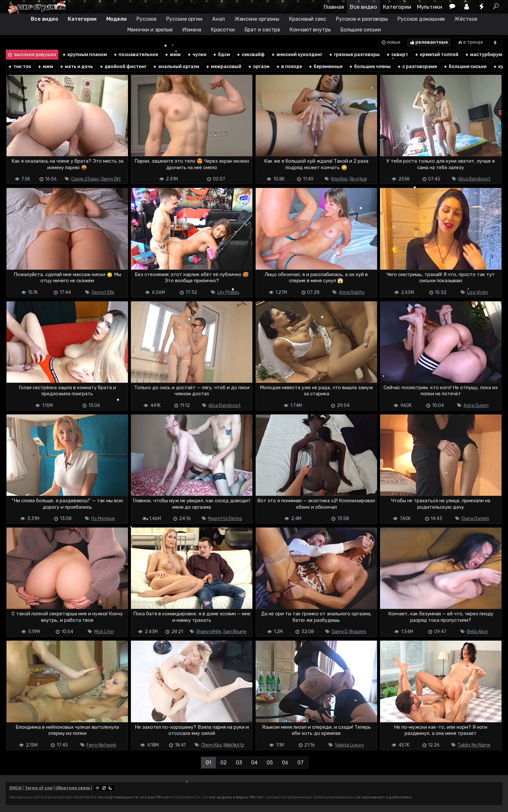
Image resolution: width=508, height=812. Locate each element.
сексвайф (250, 55)
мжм (45, 67)
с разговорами (417, 67)
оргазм (259, 67)
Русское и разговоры (362, 19)
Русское (146, 19)
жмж (173, 55)
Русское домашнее (421, 19)
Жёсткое (466, 19)
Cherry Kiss (211, 745)
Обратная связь (73, 788)
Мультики (430, 7)
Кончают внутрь (310, 30)
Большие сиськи (361, 30)
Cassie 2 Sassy (85, 179)
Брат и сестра (262, 30)
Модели (116, 19)
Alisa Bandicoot (474, 179)
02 (224, 763)
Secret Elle (103, 292)
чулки (197, 55)
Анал (219, 19)
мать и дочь (76, 67)
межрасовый (223, 67)
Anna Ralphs (352, 292)
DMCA (16, 788)
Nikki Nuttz (234, 745)
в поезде (289, 67)
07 (300, 763)
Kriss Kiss (339, 179)
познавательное (136, 55)
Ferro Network (101, 745)
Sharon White (209, 632)
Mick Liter (104, 632)
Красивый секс (308, 19)
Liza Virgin (477, 292)
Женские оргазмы (257, 19)
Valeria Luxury (350, 745)
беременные (325, 67)
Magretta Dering (225, 519)
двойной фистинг (123, 67)
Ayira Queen (476, 406)
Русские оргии (184, 19)
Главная (334, 7)
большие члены (370, 67)
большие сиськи (465, 67)
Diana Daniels (475, 519)
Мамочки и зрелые (150, 30)
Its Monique (103, 519)
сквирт (397, 55)
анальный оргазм (176, 67)
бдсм (221, 55)
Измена (192, 30)
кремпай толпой (436, 55)
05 (270, 763)
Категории (397, 7)
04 (254, 763)
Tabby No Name (474, 745)
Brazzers (358, 632)
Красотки (223, 30)
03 (239, 763)
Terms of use (39, 788)
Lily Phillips (228, 292)
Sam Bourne (235, 632)
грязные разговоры (354, 55)
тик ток (19, 67)
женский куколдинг (297, 55)
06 (285, 763)
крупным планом (84, 55)
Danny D (340, 632)
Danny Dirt (111, 179)
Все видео (364, 7)
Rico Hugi (358, 179)
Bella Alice (477, 632)
